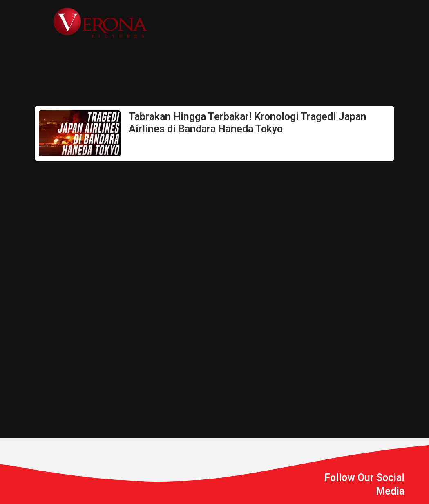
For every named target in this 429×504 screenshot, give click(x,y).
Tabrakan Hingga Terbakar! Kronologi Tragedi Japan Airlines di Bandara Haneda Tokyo (248, 123)
